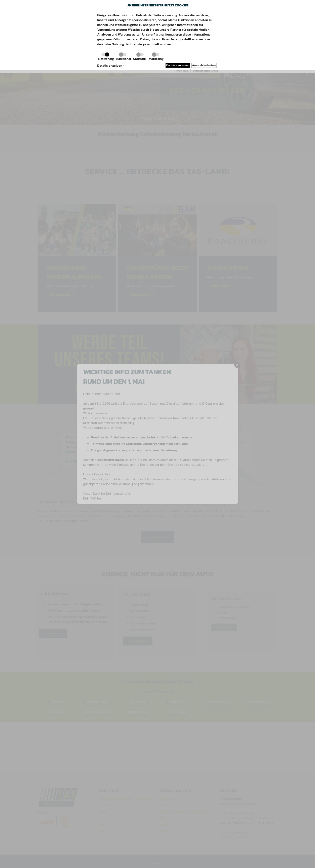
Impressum (182, 71)
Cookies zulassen (178, 65)
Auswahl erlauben (204, 65)
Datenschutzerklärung (205, 71)
